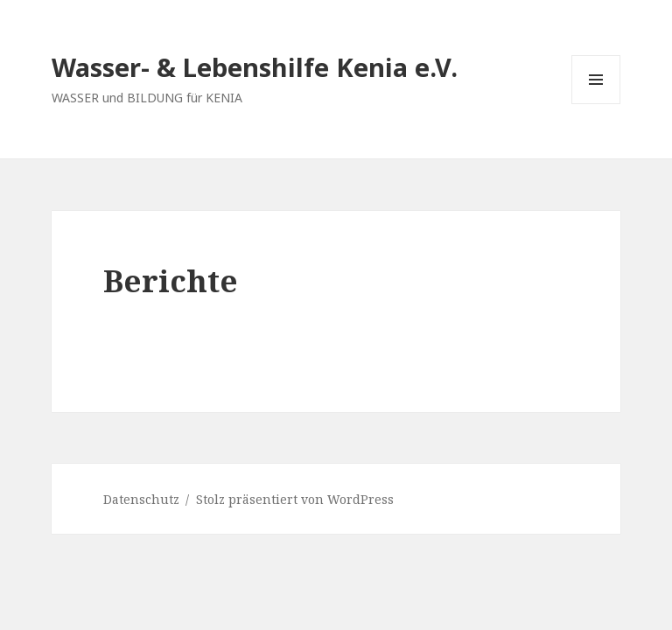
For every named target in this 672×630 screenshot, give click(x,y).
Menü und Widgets (596, 104)
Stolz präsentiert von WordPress (295, 499)
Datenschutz (141, 499)
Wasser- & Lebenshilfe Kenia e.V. (255, 67)
